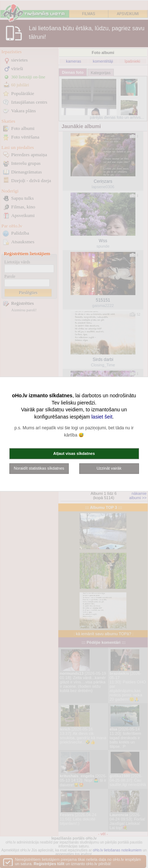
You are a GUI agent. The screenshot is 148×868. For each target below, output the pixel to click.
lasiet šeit (102, 416)
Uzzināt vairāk (109, 468)
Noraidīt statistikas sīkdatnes (39, 468)
